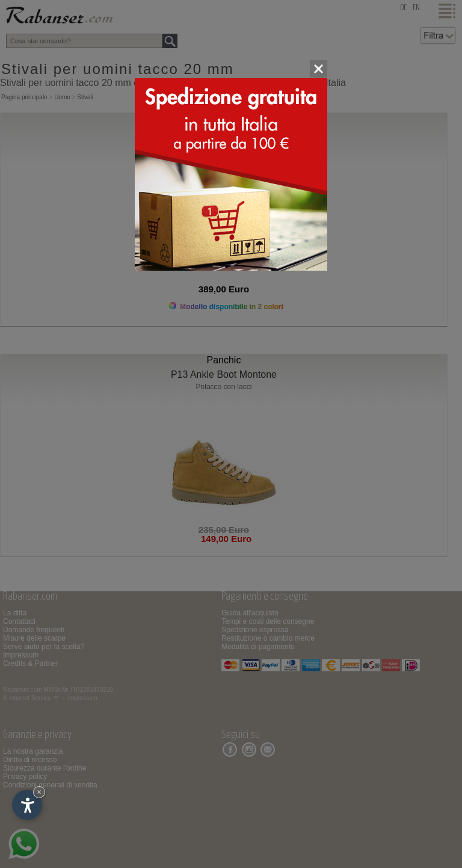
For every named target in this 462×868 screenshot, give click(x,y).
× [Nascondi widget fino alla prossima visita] (39, 792)
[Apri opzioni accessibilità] (27, 805)
